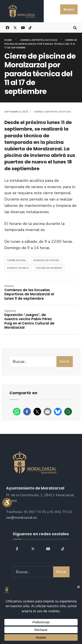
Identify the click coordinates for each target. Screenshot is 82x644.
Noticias (51, 40)
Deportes (38, 40)
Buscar (65, 361)
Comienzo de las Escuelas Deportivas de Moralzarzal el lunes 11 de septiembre (29, 292)
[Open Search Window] (75, 27)
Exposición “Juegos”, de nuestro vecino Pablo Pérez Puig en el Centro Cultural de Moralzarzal (29, 319)
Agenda (25, 40)
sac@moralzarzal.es (22, 518)
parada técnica (18, 268)
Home (8, 40)
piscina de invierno (49, 268)
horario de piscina (46, 260)
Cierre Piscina (17, 260)
